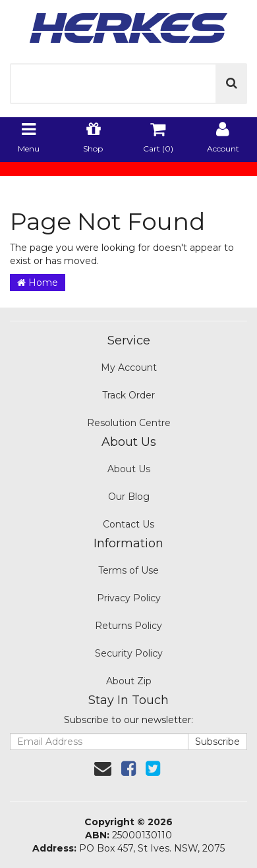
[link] (128, 769)
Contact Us (128, 524)
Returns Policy (128, 626)
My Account (129, 367)
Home (38, 283)
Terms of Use (128, 570)
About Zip (129, 681)
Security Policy (129, 653)
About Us (129, 469)
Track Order (128, 395)
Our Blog (129, 497)
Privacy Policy (129, 598)
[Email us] (103, 769)
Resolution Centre (129, 423)
